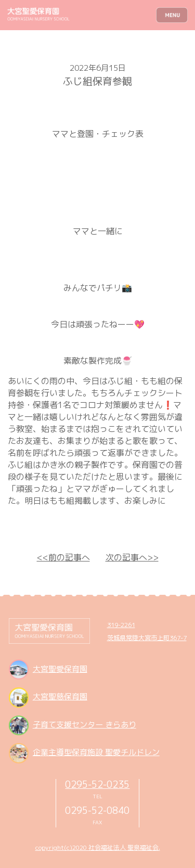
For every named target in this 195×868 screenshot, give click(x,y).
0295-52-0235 (97, 784)
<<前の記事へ (63, 557)
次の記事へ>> (132, 557)
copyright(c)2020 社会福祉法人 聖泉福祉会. (98, 847)
